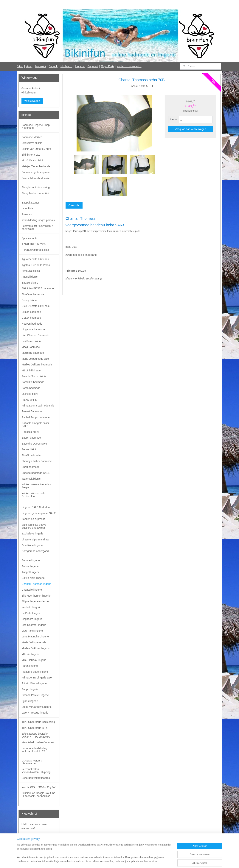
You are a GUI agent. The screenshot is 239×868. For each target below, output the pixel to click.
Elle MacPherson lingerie (36, 596)
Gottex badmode (31, 318)
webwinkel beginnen (124, 861)
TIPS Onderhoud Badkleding (38, 722)
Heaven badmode (32, 324)
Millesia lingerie (31, 654)
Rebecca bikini (30, 432)
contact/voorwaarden (129, 66)
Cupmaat (93, 66)
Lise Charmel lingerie (34, 625)
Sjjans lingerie (30, 701)
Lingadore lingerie (32, 619)
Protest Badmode (32, 411)
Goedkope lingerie (32, 545)
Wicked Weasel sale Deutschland (33, 495)
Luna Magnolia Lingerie (35, 636)
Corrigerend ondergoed (35, 551)
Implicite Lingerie (31, 607)
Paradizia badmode (33, 382)
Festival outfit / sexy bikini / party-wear (37, 227)
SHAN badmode (31, 455)
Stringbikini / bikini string (36, 187)
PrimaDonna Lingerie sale (37, 678)
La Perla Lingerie (32, 613)
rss (112, 861)
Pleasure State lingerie (35, 672)
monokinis (28, 208)
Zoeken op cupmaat (33, 519)
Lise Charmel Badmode (35, 335)
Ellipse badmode (31, 312)
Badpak (53, 66)
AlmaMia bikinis (31, 271)
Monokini (41, 66)
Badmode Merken (32, 137)
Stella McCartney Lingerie (37, 707)
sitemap (106, 861)
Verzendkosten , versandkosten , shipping (36, 771)
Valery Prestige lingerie (35, 713)
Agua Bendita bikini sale (36, 259)
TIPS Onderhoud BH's (35, 728)
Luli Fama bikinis (31, 341)
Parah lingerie (30, 666)
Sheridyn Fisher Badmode (37, 461)
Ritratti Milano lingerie (34, 683)
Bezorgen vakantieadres (36, 778)
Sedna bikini (29, 449)
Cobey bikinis (29, 300)
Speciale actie (30, 238)
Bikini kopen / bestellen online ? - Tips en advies (36, 735)
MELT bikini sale (31, 370)
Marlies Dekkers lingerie (36, 648)
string (29, 66)
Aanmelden (31, 837)
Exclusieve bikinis (32, 143)
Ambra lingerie (30, 566)
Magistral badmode (33, 353)
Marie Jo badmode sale (35, 359)
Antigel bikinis (30, 277)
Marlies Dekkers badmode (37, 365)
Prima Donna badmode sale (38, 406)
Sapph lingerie (30, 689)
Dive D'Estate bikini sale (36, 306)
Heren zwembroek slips (35, 250)
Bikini (20, 66)
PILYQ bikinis (29, 400)
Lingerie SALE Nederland (36, 507)
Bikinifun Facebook (32, 849)
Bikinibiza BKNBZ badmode (38, 288)
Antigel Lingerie (31, 572)
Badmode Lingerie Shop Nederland (36, 126)
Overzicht (74, 205)
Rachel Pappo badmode (36, 417)
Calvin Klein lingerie (33, 578)
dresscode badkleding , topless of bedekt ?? (35, 750)
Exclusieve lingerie (32, 534)
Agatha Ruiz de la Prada (36, 265)
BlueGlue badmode (33, 294)
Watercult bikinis (31, 479)
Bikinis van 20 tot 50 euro (36, 149)
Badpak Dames (31, 203)
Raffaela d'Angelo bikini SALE (35, 424)
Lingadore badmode (33, 329)
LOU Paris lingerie (32, 631)
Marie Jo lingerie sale (34, 642)
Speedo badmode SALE (36, 473)
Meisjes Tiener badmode (36, 166)
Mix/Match (66, 66)
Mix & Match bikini (32, 160)
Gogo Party (108, 66)
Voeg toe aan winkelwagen (190, 129)
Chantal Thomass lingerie (37, 584)
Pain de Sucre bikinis (34, 376)
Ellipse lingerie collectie (35, 601)
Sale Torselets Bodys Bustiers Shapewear (34, 526)
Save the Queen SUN (34, 444)
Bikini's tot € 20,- (31, 155)
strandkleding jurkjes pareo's (38, 220)
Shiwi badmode (31, 467)
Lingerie (80, 66)
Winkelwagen (32, 101)
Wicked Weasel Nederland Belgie (37, 486)
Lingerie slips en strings (35, 539)
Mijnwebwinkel (153, 861)
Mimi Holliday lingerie (34, 660)
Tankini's (27, 214)
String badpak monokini (35, 193)
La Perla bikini (30, 394)
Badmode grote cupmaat (36, 172)
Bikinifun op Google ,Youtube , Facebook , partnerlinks (38, 794)
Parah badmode (31, 388)
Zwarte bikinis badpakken (36, 178)
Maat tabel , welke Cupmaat (38, 742)
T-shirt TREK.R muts (34, 244)
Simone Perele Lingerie (35, 695)
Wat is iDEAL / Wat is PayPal (39, 787)
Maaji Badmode (31, 347)
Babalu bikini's (30, 283)
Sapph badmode (31, 438)
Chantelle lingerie (32, 590)
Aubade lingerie (31, 560)
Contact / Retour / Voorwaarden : (32, 762)
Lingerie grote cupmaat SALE (39, 513)
